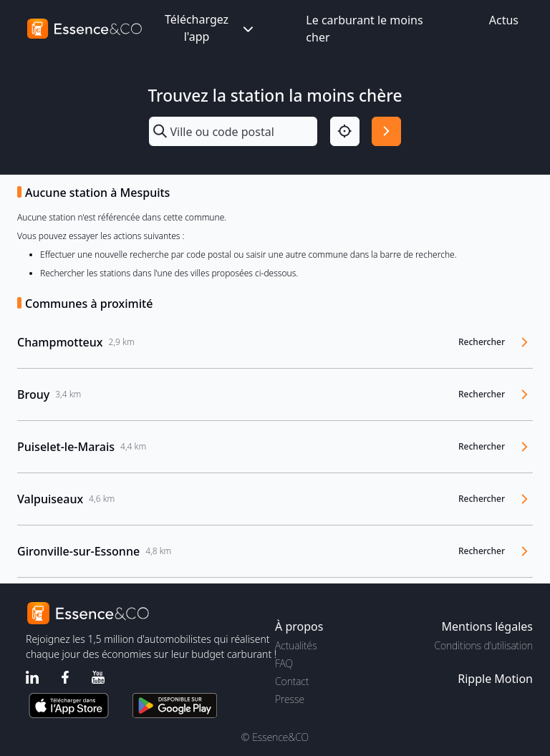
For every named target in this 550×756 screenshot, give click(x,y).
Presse (290, 699)
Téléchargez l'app (211, 28)
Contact (292, 681)
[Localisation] (345, 131)
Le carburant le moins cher (364, 29)
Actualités (296, 645)
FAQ (284, 663)
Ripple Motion (495, 679)
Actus (504, 20)
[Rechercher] (386, 131)
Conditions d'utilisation (483, 645)
